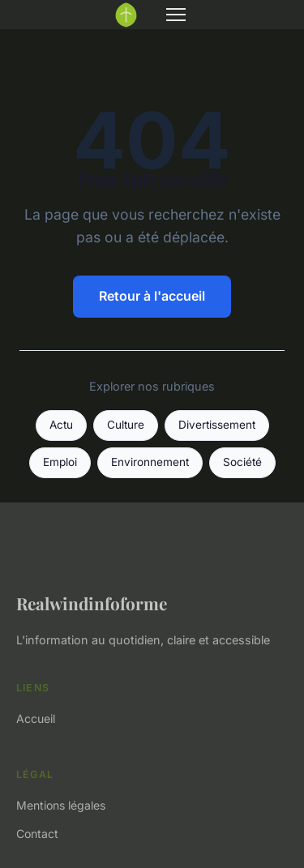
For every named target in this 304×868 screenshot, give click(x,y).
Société (242, 462)
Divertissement (217, 425)
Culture (126, 425)
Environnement (150, 462)
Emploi (60, 462)
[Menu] (176, 15)
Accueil (36, 718)
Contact (37, 834)
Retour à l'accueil (152, 296)
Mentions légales (61, 805)
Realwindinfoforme (92, 603)
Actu (61, 425)
